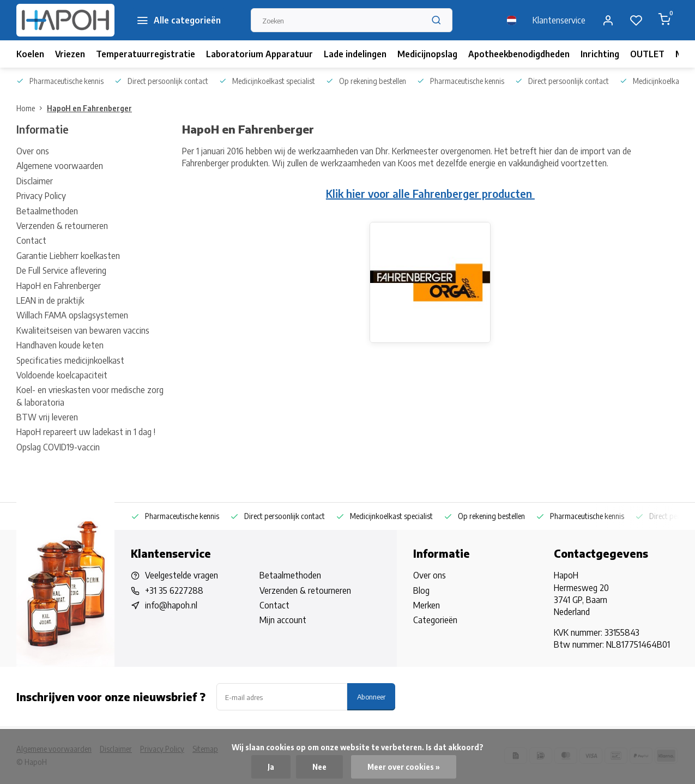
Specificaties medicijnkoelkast (70, 360)
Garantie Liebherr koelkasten (68, 256)
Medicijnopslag (427, 54)
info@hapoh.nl (171, 605)
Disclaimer (35, 181)
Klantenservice (559, 20)
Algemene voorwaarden (60, 166)
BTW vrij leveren (47, 417)
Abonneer (371, 696)
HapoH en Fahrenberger (89, 108)
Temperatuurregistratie (146, 54)
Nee (319, 767)
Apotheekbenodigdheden (519, 54)
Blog (421, 590)
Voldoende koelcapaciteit (62, 375)
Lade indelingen (355, 54)
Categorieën (435, 620)
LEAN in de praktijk (50, 300)
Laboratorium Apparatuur (259, 54)
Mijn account (283, 620)
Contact (31, 240)
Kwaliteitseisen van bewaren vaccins (83, 330)
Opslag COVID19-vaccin (58, 447)
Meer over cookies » (404, 767)
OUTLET (647, 54)
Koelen (30, 54)
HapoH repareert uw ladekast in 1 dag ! (86, 432)
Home (32, 108)
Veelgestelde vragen (182, 575)
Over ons (33, 151)
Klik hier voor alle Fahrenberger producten (430, 193)
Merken (427, 605)
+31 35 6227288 (174, 590)
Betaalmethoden (47, 211)
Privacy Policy (41, 196)
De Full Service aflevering (61, 270)
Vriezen (70, 54)
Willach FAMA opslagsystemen (72, 315)
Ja (271, 767)
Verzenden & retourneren (62, 226)
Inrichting (600, 54)
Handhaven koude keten (60, 345)
